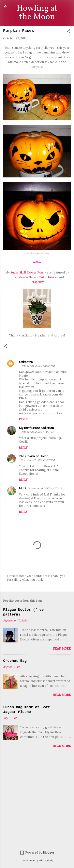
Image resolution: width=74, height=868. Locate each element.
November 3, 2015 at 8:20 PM (38, 460)
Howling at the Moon (37, 13)
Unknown (26, 362)
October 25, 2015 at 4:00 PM (37, 432)
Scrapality (37, 282)
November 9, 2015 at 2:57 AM (45, 488)
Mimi (22, 488)
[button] (68, 32)
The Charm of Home (34, 456)
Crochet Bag (15, 661)
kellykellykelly (46, 860)
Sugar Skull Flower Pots (27, 272)
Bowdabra (18, 277)
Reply (23, 419)
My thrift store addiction (36, 428)
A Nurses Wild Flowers (42, 277)
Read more (62, 648)
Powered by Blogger (37, 852)
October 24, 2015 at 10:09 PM (38, 366)
